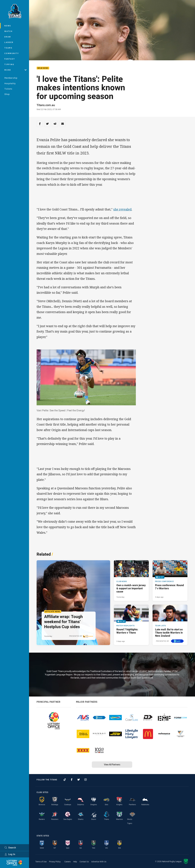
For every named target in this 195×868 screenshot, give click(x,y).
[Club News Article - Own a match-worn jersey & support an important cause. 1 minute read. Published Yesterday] (131, 580)
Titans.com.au (46, 105)
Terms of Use (41, 862)
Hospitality (10, 83)
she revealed (122, 209)
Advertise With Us (99, 862)
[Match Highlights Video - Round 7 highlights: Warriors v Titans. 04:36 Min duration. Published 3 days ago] (131, 625)
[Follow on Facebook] (72, 780)
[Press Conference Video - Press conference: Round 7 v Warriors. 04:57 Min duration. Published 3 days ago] (170, 580)
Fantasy (10, 59)
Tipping (9, 64)
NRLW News (43, 68)
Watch (9, 31)
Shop (7, 94)
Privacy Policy (55, 862)
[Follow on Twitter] (79, 780)
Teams (8, 48)
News (8, 26)
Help (75, 862)
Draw (8, 37)
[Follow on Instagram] (86, 780)
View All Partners (112, 764)
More (15, 70)
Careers (68, 862)
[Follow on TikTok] (65, 780)
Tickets (8, 89)
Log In (10, 854)
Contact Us (84, 862)
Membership (11, 78)
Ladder (9, 42)
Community (12, 53)
